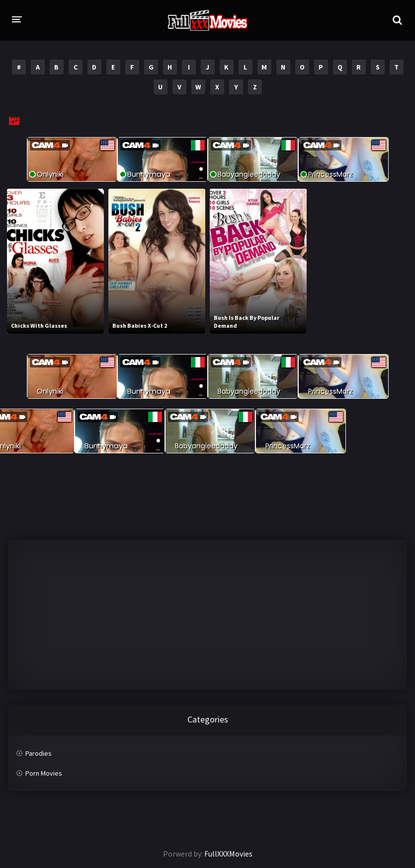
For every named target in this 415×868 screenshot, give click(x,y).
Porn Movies (44, 773)
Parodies (39, 753)
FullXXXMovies (228, 854)
